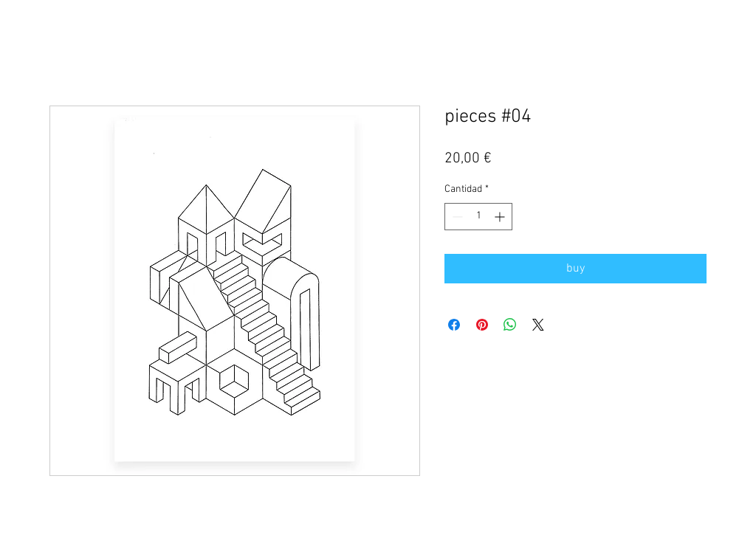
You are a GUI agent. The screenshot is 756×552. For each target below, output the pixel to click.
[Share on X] (538, 325)
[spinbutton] (478, 217)
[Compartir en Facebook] (454, 325)
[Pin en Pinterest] (482, 325)
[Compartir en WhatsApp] (510, 325)
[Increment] (501, 217)
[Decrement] (456, 217)
